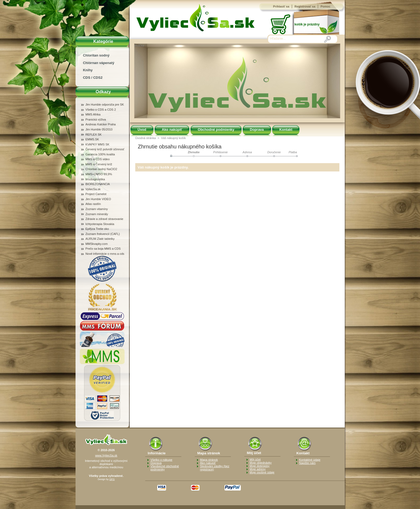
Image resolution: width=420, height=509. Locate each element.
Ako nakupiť (208, 463)
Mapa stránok (209, 460)
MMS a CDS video (97, 159)
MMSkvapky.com (97, 244)
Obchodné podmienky (216, 130)
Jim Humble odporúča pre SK (105, 104)
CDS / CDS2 (93, 78)
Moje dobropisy (260, 466)
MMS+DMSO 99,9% (99, 174)
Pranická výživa (96, 119)
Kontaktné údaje (310, 460)
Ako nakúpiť (172, 130)
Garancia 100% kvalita (100, 154)
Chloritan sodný (96, 55)
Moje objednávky (261, 463)
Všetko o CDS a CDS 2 (101, 110)
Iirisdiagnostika (95, 179)
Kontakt (286, 130)
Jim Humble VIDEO (98, 199)
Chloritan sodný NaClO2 (101, 169)
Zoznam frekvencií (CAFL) (103, 234)
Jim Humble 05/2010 (99, 129)
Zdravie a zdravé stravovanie (104, 219)
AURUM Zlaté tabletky (100, 239)
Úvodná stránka (146, 138)
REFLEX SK (94, 134)
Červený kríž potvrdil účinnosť (105, 149)
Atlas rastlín (93, 204)
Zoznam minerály (97, 214)
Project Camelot (96, 194)
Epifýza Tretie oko (97, 229)
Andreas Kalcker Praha (101, 124)
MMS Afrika (93, 114)
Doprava (257, 130)
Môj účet (255, 459)
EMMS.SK (92, 139)
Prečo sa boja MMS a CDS (103, 249)
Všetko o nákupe (162, 460)
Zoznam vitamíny (97, 209)
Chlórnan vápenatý (99, 63)
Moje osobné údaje (262, 472)
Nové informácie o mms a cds (105, 254)
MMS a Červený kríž (99, 164)
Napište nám (307, 463)
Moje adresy (258, 469)
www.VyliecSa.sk (106, 455)
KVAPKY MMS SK (97, 144)
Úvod (142, 130)
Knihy (88, 70)
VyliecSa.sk (93, 189)
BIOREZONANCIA (98, 184)
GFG (112, 479)
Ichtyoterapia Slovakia (100, 224)
